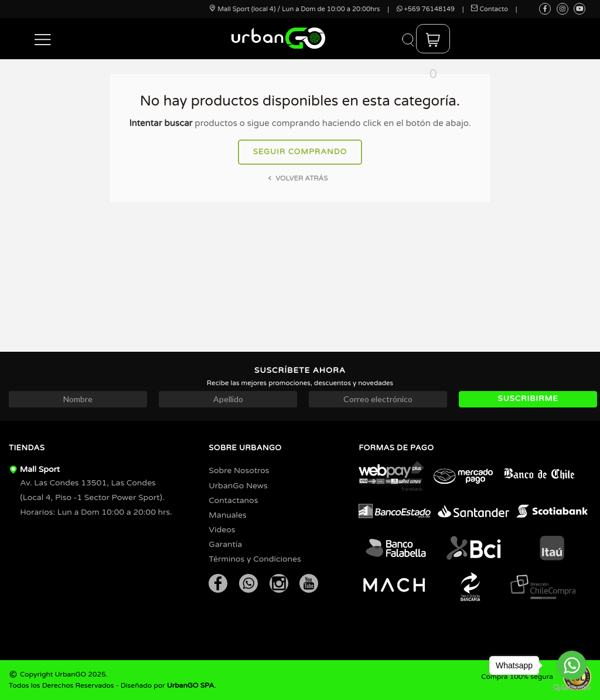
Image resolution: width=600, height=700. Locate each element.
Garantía (225, 544)
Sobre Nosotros (239, 470)
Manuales (227, 515)
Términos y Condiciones (255, 559)
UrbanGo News (238, 486)
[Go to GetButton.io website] (572, 688)
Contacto (490, 9)
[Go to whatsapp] (572, 665)
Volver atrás (297, 178)
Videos (222, 530)
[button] (43, 39)
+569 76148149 (426, 9)
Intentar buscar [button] (161, 123)
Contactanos (233, 500)
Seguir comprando (300, 152)
